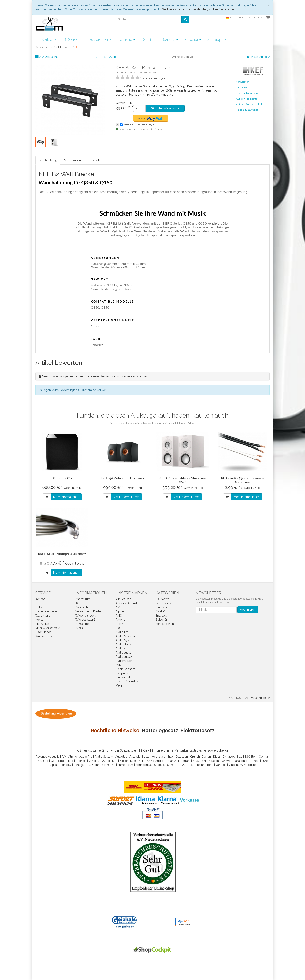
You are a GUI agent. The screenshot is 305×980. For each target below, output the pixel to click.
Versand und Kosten (89, 611)
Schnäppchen (218, 39)
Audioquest (123, 653)
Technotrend (205, 765)
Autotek (135, 757)
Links (39, 607)
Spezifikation (72, 160)
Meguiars (184, 761)
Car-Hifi (148, 39)
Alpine (120, 611)
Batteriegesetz (160, 730)
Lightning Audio (153, 761)
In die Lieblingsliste (247, 93)
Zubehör (193, 39)
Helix (70, 761)
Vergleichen (243, 82)
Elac (240, 757)
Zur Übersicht (48, 57)
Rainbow (66, 765)
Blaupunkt (122, 673)
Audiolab (121, 648)
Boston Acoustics (127, 681)
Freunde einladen (47, 611)
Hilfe (38, 603)
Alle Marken (123, 599)
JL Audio (104, 761)
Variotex (221, 765)
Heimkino (126, 39)
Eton (254, 757)
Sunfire (172, 765)
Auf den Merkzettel (247, 99)
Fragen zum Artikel (247, 110)
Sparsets (170, 39)
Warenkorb (43, 616)
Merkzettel (42, 624)
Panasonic (240, 761)
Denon (206, 757)
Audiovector (124, 661)
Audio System (125, 640)
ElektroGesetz (198, 730)
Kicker (124, 761)
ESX (247, 757)
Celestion (182, 757)
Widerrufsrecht (85, 616)
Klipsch (135, 761)
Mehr (119, 685)
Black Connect (125, 669)
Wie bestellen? (85, 620)
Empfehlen (242, 87)
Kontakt (40, 599)
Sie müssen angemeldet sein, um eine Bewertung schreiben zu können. (95, 376)
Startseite (49, 39)
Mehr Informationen (66, 497)
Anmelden (256, 18)
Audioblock (123, 644)
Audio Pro (122, 632)
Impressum (83, 599)
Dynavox (229, 757)
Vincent (234, 765)
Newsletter (83, 624)
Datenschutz (84, 607)
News (79, 628)
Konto (39, 620)
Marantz (171, 761)
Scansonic (109, 765)
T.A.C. (182, 765)
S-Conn (94, 765)
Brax (170, 757)
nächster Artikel (258, 57)
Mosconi (214, 761)
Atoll (119, 628)
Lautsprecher (100, 39)
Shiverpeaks (125, 765)
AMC (119, 616)
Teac (191, 765)
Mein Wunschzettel (48, 628)
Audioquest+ (124, 657)
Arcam (120, 624)
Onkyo (226, 761)
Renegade (80, 765)
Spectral (159, 765)
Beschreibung (48, 160)
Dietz (217, 757)
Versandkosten (261, 698)
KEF (115, 761)
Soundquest (144, 765)
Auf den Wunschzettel (249, 104)
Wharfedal (247, 765)
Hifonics (81, 761)
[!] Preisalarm (96, 160)
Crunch (195, 757)
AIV (118, 607)
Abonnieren (248, 610)
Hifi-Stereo (72, 39)
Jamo (92, 761)
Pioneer (254, 761)
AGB (78, 603)
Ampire (120, 620)
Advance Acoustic (127, 603)
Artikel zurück (107, 57)
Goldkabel (58, 761)
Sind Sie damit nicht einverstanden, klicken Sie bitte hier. (199, 9)
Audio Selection (126, 636)
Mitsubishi (199, 761)
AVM (119, 665)
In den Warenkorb (165, 108)
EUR (240, 18)
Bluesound (123, 677)
